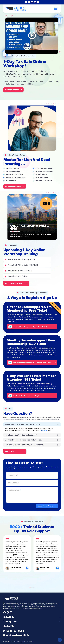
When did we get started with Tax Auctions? (23, 424)
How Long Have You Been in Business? (21, 435)
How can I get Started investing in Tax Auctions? (25, 445)
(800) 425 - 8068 (14, 631)
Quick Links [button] (9, 617)
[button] (30, 587)
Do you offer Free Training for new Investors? (23, 440)
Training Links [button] (10, 622)
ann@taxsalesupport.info (16, 635)
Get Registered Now (13, 90)
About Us (44, 430)
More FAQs (15, 451)
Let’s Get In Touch (47, 506)
